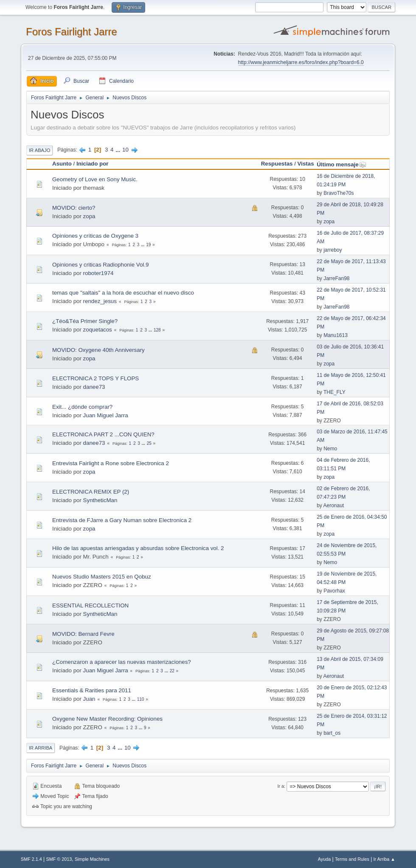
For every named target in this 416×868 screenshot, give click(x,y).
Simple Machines (92, 859)
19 (148, 245)
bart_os (332, 733)
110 (141, 699)
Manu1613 (336, 335)
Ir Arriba (41, 748)
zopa (89, 216)
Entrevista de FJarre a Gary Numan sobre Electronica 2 (122, 520)
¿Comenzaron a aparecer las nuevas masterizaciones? (122, 662)
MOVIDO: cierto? (74, 208)
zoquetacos (98, 330)
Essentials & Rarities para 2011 (92, 690)
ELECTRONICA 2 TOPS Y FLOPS (96, 378)
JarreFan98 (336, 278)
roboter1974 (98, 273)
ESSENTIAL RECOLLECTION (90, 605)
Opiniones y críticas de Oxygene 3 (95, 236)
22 (172, 671)
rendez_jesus (100, 301)
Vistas (306, 164)
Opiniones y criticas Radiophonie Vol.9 (100, 265)
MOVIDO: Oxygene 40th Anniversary (98, 350)
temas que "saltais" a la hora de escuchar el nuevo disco (123, 293)
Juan (89, 699)
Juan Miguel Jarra (106, 415)
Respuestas (277, 164)
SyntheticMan (100, 500)
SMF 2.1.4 (31, 859)
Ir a (281, 786)
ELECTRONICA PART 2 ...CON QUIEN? (103, 434)
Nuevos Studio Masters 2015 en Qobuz (102, 577)
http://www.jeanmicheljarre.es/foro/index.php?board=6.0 (301, 62)
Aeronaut (334, 506)
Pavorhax (334, 591)
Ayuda (324, 859)
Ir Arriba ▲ (384, 859)
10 (125, 150)
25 (149, 443)
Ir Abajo (39, 150)
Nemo (330, 449)
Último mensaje (342, 164)
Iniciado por (93, 164)
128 (157, 330)
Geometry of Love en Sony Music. (95, 179)
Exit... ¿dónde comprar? (82, 407)
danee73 (94, 387)
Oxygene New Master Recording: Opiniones (107, 719)
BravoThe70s (339, 193)
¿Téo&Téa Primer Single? (85, 321)
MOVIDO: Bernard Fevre (83, 634)
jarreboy (333, 250)
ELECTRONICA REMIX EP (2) (91, 492)
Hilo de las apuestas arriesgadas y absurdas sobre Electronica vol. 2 (138, 548)
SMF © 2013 (59, 859)
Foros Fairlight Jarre (72, 32)
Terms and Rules (352, 859)
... (119, 150)
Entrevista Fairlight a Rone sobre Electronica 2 (111, 463)
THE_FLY (334, 392)
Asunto (62, 164)
